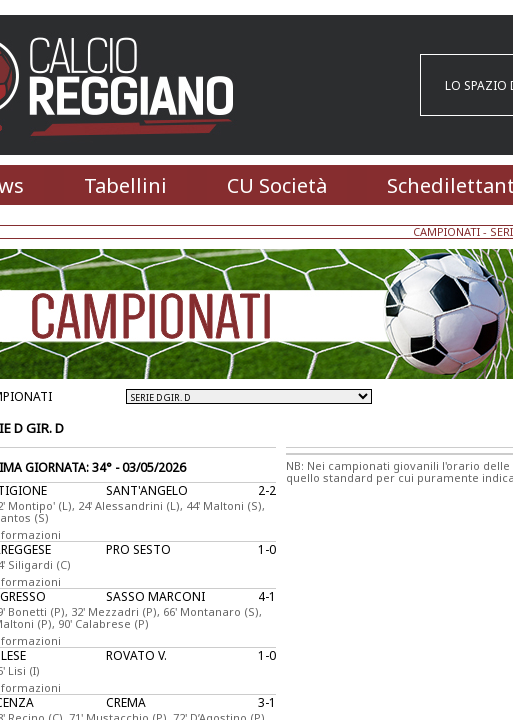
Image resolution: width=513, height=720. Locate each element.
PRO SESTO (138, 549)
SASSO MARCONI (155, 596)
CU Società (277, 185)
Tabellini (125, 185)
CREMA (126, 702)
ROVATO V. (136, 655)
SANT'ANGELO (147, 490)
